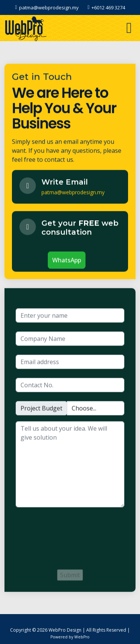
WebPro (82, 637)
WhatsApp (67, 263)
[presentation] (72, 542)
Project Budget (41, 411)
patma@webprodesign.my (73, 195)
